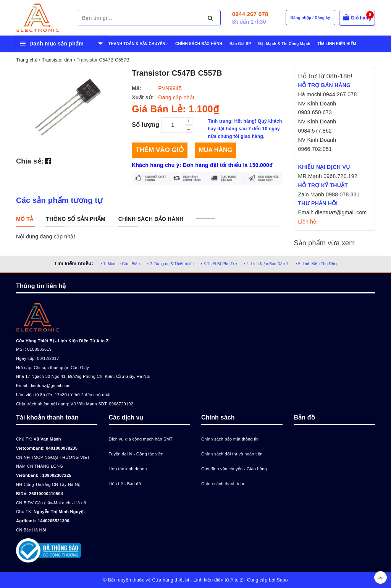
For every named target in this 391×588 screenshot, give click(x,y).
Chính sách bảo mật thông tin (230, 439)
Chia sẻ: (30, 161)
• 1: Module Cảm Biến (120, 264)
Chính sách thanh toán (223, 484)
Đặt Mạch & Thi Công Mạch (284, 44)
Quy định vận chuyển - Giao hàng (234, 469)
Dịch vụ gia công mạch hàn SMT (141, 439)
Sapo (282, 580)
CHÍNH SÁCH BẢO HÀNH (199, 44)
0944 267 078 (250, 14)
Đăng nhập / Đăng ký (310, 18)
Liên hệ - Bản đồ (125, 484)
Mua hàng (216, 150)
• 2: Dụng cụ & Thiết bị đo (170, 264)
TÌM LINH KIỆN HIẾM (337, 44)
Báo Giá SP (240, 44)
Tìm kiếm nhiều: (74, 263)
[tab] (25, 219)
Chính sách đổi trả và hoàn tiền (232, 454)
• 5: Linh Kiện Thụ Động (317, 264)
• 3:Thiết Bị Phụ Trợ (219, 264)
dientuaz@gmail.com (50, 386)
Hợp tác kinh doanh (128, 469)
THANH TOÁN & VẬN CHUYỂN (138, 44)
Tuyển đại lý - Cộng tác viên (136, 454)
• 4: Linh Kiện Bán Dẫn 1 (266, 264)
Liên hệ (307, 222)
